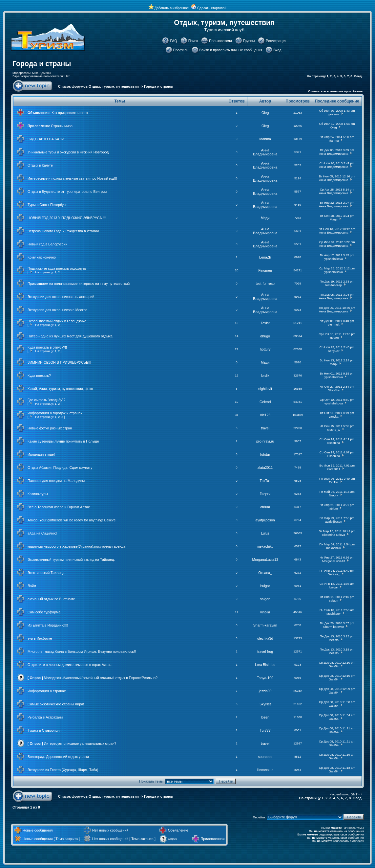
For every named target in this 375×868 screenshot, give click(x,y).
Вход (277, 50)
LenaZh (265, 257)
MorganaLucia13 (265, 560)
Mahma (265, 139)
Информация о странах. (47, 691)
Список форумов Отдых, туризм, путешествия (98, 86)
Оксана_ (265, 573)
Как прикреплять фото (70, 113)
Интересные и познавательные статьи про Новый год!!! (72, 178)
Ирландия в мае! (41, 454)
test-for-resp (265, 284)
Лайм (32, 586)
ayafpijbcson (265, 520)
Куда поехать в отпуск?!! (47, 347)
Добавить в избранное (172, 8)
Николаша (265, 770)
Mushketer (334, 614)
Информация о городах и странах (55, 413)
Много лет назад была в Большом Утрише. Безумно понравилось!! (82, 651)
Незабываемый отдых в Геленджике (57, 321)
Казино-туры (38, 494)
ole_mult (333, 325)
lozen (265, 717)
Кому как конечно (42, 257)
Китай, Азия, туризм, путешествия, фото (60, 389)
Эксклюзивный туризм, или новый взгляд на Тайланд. (71, 560)
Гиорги (265, 494)
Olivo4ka (334, 390)
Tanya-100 (265, 678)
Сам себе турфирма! (44, 612)
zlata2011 (265, 468)
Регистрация (276, 41)
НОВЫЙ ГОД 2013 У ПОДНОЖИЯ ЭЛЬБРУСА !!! (67, 218)
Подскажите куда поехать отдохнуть (57, 268)
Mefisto (334, 640)
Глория (334, 338)
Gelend (265, 402)
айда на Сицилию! (42, 533)
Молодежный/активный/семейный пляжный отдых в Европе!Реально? (101, 678)
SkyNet (265, 704)
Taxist (265, 323)
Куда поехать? (39, 376)
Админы (45, 73)
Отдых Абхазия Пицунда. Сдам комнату (60, 468)
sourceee (265, 757)
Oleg (265, 113)
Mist (35, 73)
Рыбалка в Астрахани (45, 717)
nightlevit (265, 389)
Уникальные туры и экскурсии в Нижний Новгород (68, 152)
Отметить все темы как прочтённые (335, 91)
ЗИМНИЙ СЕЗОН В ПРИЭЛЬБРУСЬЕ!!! (59, 362)
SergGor (333, 351)
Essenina (334, 443)
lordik (265, 376)
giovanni (333, 114)
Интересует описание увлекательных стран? (80, 743)
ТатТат (265, 481)
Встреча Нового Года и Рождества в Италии (63, 231)
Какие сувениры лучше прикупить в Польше (63, 441)
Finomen (265, 270)
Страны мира (62, 126)
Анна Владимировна (265, 152)
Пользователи (220, 41)
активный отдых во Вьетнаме (51, 599)
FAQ (173, 41)
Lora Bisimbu (265, 665)
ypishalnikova (334, 259)
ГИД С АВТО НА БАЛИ (46, 139)
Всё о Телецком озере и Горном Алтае (59, 507)
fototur (265, 454)
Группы (249, 41)
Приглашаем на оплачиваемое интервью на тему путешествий (79, 284)
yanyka (334, 417)
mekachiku (265, 546)
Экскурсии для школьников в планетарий (61, 297)
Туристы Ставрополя (44, 730)
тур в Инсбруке (40, 638)
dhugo (265, 336)
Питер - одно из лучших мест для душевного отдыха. (71, 336)
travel (265, 428)
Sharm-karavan (265, 625)
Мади (265, 218)
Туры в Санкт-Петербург (47, 205)
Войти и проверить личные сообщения (231, 50)
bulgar (265, 586)
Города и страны (42, 64)
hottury (265, 349)
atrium (265, 507)
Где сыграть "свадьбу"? (46, 400)
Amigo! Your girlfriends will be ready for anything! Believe (72, 520)
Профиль (181, 50)
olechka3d (265, 638)
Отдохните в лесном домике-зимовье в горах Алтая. (70, 665)
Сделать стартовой (212, 8)
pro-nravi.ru (265, 441)
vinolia (265, 612)
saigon (265, 599)
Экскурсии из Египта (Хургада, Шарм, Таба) (63, 770)
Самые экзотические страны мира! (56, 704)
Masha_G (334, 430)
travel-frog (265, 651)
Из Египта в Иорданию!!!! (48, 625)
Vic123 (265, 415)
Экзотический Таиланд (46, 573)
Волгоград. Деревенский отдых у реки (58, 757)
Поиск (193, 41)
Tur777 (265, 730)
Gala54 (334, 666)
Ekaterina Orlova (333, 535)
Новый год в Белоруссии (47, 244)
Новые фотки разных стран (50, 428)
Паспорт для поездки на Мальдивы (56, 481)
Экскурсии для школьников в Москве (57, 310)
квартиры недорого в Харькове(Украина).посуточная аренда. (77, 546)
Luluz (265, 533)
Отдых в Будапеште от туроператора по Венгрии (67, 192)
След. (358, 76)
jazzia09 (265, 691)
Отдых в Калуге (40, 165)
